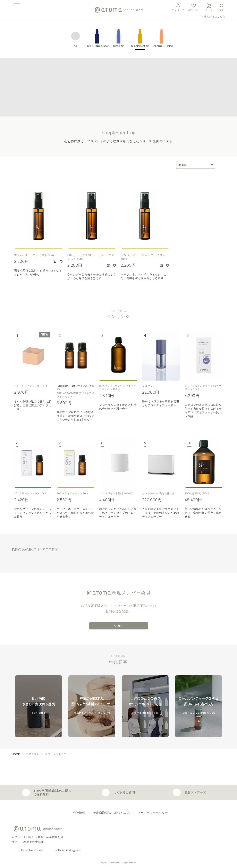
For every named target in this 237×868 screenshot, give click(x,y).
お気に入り (194, 7)
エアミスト (32, 754)
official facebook (30, 850)
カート (209, 7)
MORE (119, 626)
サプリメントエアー (57, 754)
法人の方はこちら (214, 16)
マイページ (178, 7)
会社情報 (79, 813)
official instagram (68, 850)
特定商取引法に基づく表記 (111, 813)
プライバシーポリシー (153, 813)
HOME (16, 754)
